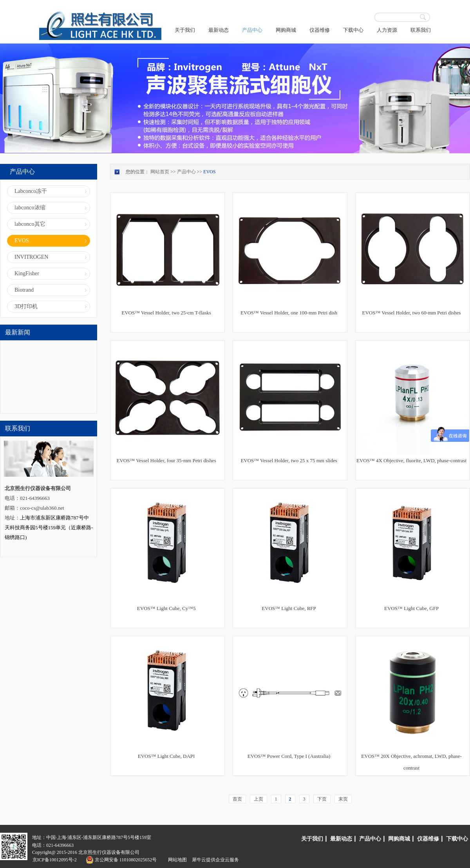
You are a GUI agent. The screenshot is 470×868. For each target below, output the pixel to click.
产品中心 (186, 172)
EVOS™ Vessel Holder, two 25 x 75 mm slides (289, 460)
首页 (237, 799)
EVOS (209, 172)
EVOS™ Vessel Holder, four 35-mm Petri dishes (166, 460)
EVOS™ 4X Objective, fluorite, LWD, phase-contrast (411, 460)
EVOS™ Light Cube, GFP (411, 608)
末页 (343, 799)
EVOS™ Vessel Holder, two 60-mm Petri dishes (412, 313)
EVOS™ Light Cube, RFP (289, 608)
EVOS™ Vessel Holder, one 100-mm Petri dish (289, 313)
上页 (258, 799)
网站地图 (176, 860)
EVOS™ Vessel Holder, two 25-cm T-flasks (166, 313)
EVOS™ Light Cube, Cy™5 (166, 608)
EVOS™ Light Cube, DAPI (166, 756)
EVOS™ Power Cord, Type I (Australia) (289, 756)
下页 (322, 799)
